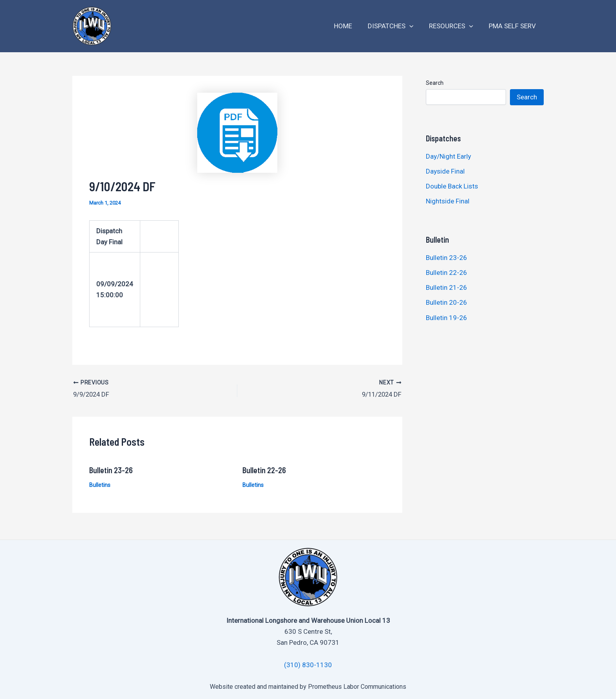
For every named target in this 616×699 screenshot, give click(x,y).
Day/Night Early (448, 156)
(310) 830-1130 (308, 664)
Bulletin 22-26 (264, 469)
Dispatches (396, 26)
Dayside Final (445, 171)
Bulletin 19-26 (446, 318)
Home (351, 26)
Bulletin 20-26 (446, 302)
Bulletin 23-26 (111, 469)
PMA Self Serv (513, 26)
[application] (415, 26)
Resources (455, 26)
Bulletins (100, 484)
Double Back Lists (453, 186)
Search (435, 83)
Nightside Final (448, 201)
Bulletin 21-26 (446, 287)
